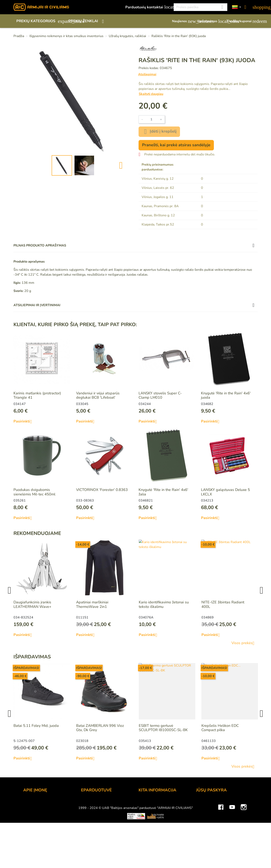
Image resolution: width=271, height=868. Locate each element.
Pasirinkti (24, 421)
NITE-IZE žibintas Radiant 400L (223, 604)
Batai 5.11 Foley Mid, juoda (36, 726)
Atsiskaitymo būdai (97, 808)
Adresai (203, 824)
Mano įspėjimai (208, 835)
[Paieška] (200, 7)
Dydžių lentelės (151, 830)
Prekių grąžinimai (210, 808)
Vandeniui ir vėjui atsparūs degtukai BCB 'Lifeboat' (98, 395)
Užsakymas (90, 802)
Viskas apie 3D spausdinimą (67, 858)
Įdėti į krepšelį (159, 132)
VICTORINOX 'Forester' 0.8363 (102, 490)
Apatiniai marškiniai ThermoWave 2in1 (92, 604)
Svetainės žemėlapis (155, 835)
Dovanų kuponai (242, 21)
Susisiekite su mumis (98, 830)
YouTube (232, 846)
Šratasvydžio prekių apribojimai (164, 813)
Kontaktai (31, 802)
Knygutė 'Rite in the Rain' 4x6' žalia (163, 492)
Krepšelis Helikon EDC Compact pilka (220, 728)
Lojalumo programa (155, 802)
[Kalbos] (237, 7)
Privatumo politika (96, 824)
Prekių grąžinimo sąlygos (102, 819)
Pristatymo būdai (95, 813)
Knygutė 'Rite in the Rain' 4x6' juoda (226, 395)
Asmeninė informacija (214, 802)
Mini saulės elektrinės (214, 858)
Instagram (244, 846)
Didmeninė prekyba (39, 813)
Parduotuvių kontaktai (147, 7)
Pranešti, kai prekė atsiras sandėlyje (176, 145)
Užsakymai (205, 813)
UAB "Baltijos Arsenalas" (44, 808)
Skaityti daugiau (151, 94)
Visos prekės (244, 643)
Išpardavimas (210, 21)
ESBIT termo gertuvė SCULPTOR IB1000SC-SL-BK (163, 728)
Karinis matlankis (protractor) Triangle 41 (37, 395)
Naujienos (182, 21)
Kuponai (203, 830)
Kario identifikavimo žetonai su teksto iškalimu (164, 604)
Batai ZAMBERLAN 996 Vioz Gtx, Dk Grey (100, 728)
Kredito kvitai (207, 819)
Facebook (221, 846)
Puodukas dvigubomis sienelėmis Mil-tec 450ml (34, 492)
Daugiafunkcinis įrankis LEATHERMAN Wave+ (32, 604)
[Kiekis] (151, 119)
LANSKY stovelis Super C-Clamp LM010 (160, 395)
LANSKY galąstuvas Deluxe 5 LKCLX (225, 492)
